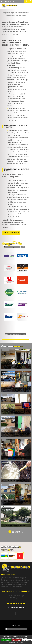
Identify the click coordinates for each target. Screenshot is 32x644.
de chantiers (18, 532)
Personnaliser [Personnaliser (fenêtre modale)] (27, 640)
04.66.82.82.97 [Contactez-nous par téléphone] (17, 603)
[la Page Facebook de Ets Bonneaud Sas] (29, 2)
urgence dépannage (17, 607)
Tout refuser (16, 640)
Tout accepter (6, 640)
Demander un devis (12, 233)
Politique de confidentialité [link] (16, 642)
